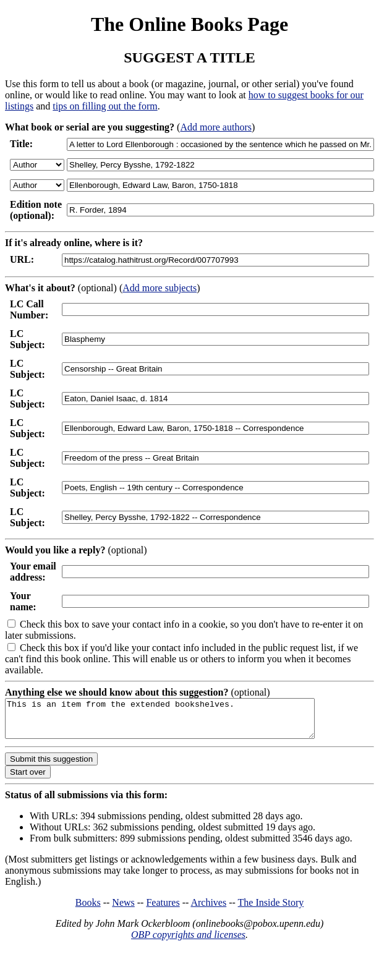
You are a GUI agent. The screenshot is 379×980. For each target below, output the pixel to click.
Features (163, 910)
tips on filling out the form (105, 106)
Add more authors (216, 127)
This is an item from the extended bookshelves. (178, 722)
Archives (208, 910)
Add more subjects (160, 288)
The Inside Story (271, 910)
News (123, 910)
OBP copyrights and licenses (188, 942)
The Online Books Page (189, 24)
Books (88, 910)
